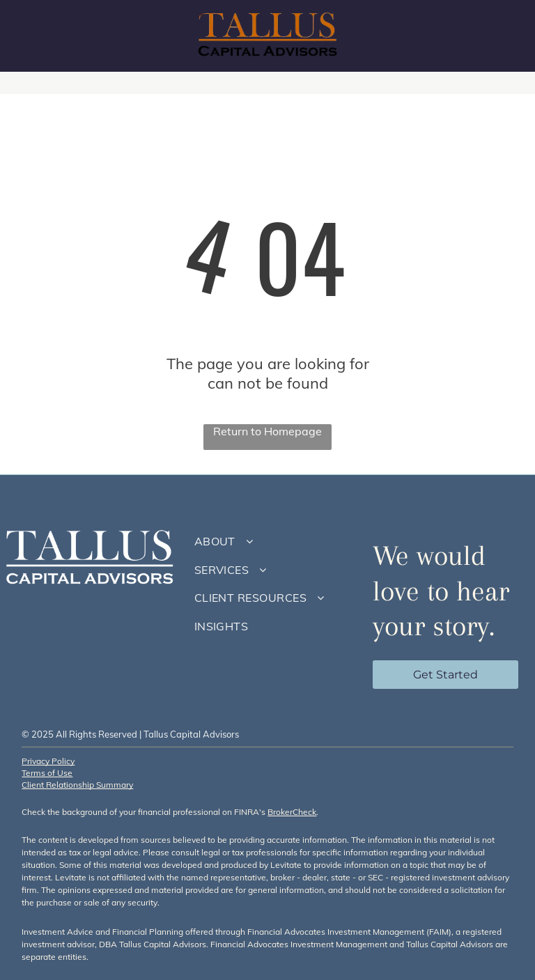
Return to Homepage (267, 431)
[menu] (504, 36)
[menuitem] (273, 541)
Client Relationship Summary (77, 785)
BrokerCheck (292, 812)
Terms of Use (47, 773)
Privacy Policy (48, 761)
